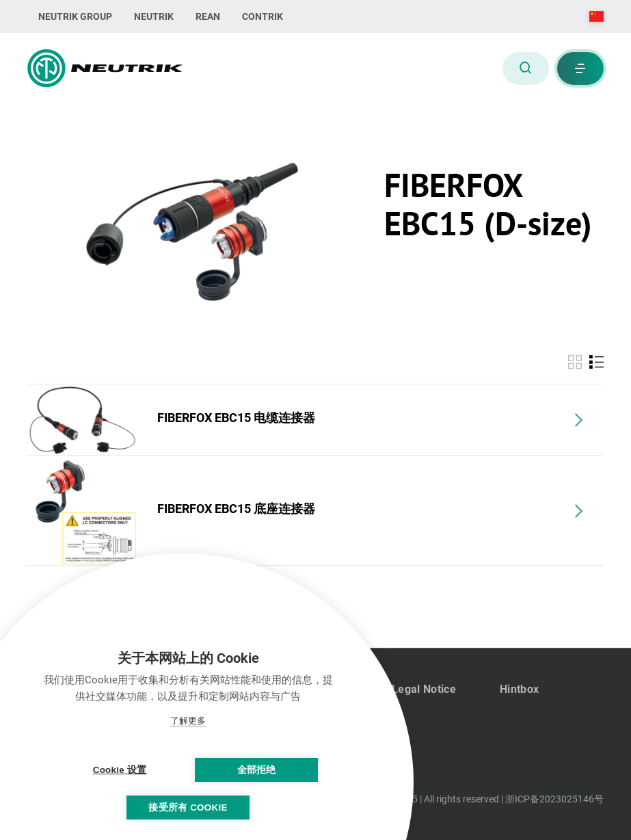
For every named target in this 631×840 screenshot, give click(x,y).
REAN (208, 16)
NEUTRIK (154, 16)
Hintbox (519, 689)
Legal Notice (424, 689)
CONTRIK (263, 16)
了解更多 (188, 721)
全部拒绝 (257, 770)
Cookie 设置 (120, 770)
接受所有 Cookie (188, 808)
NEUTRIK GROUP (75, 16)
